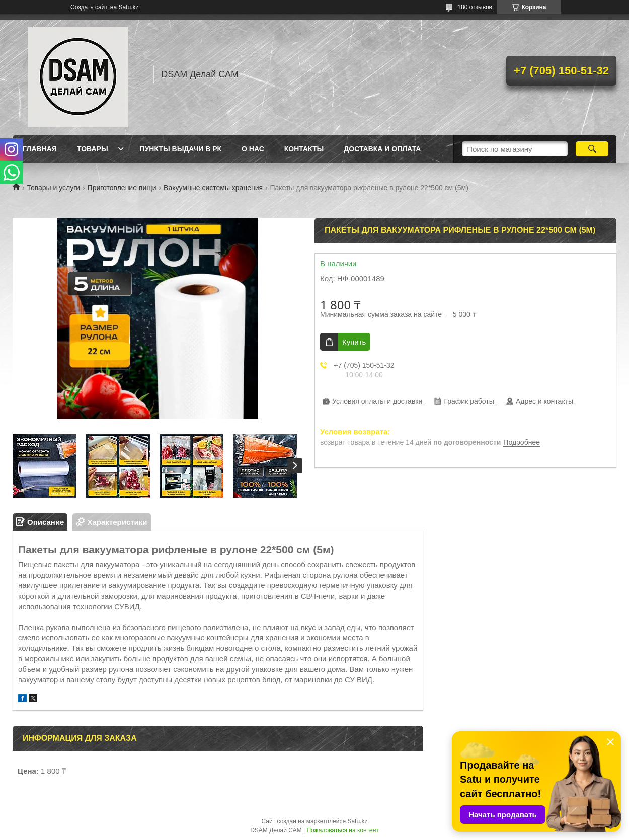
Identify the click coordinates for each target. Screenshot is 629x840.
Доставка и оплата (382, 149)
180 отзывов (475, 7)
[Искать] (592, 149)
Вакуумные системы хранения (213, 188)
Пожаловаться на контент (342, 830)
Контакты (304, 149)
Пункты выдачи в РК (181, 149)
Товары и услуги (53, 188)
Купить (354, 342)
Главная (40, 149)
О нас (253, 149)
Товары (93, 149)
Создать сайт (89, 7)
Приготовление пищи (122, 188)
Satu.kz (357, 821)
